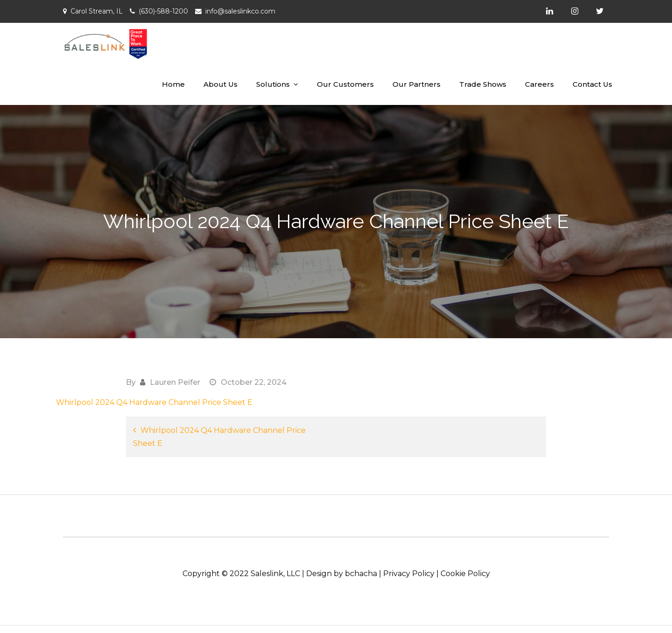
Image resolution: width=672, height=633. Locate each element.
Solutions (273, 84)
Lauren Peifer (175, 382)
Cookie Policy (465, 574)
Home (173, 84)
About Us (220, 84)
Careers (539, 84)
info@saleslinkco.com (240, 11)
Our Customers (345, 84)
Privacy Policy (409, 574)
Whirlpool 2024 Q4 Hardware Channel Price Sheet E (154, 402)
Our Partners (416, 84)
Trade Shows (483, 84)
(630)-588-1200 (163, 11)
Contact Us (592, 84)
